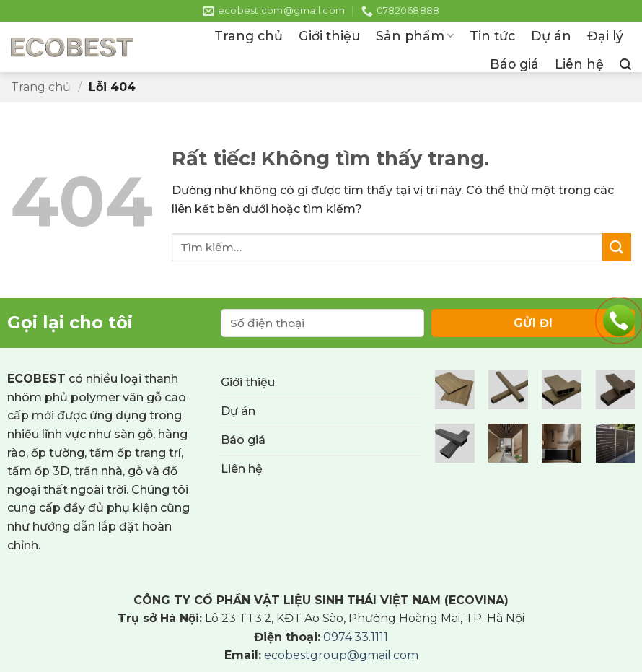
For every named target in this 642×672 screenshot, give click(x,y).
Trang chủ (249, 36)
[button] (625, 65)
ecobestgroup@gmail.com (341, 655)
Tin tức (492, 36)
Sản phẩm (415, 36)
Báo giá (514, 64)
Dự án (551, 36)
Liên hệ (579, 64)
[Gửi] (617, 247)
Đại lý (605, 36)
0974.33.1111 (356, 637)
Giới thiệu (329, 36)
